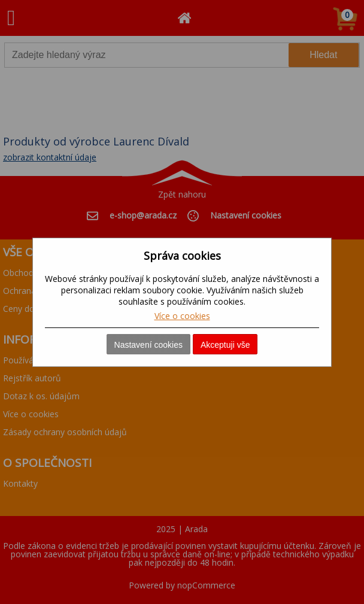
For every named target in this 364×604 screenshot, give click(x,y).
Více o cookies (182, 316)
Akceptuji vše (225, 345)
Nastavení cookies (148, 345)
